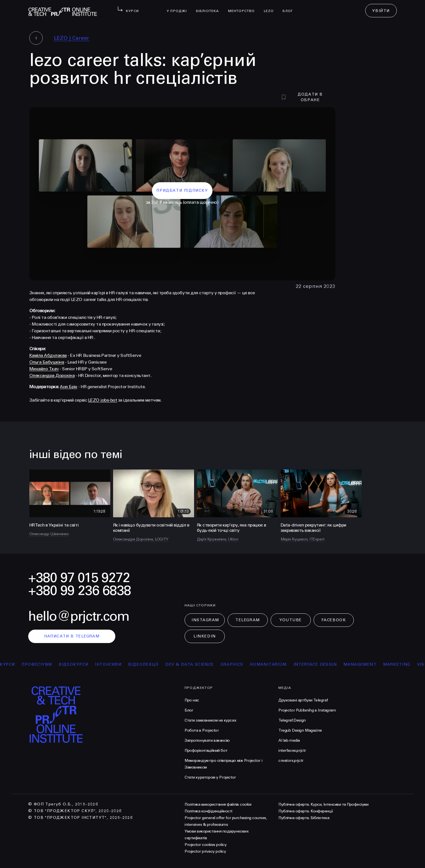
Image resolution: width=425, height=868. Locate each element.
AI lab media (289, 740)
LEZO (271, 7)
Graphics (235, 664)
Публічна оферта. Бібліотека (304, 818)
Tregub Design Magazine (300, 730)
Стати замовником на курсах (210, 720)
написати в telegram (72, 636)
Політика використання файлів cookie (218, 804)
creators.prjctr (291, 761)
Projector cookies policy (206, 845)
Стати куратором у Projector (210, 777)
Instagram (205, 620)
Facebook (334, 620)
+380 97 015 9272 (79, 578)
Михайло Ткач (44, 369)
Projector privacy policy (205, 851)
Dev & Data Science (193, 664)
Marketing (400, 664)
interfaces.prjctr (292, 750)
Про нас (192, 700)
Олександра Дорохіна (52, 375)
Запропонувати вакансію (207, 740)
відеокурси (77, 664)
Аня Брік (68, 387)
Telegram (248, 620)
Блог (290, 7)
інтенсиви (112, 664)
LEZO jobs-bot (103, 400)
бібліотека (210, 7)
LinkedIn (205, 636)
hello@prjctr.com (79, 616)
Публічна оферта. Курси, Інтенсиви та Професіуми (323, 804)
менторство (244, 7)
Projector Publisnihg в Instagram (307, 710)
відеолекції (147, 664)
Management (363, 664)
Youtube (291, 620)
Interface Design (318, 664)
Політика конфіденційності (208, 811)
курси (11, 664)
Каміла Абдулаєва (48, 355)
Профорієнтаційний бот (206, 750)
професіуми (40, 664)
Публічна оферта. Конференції (306, 811)
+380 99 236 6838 (80, 591)
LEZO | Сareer (72, 38)
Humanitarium (271, 664)
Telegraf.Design (292, 720)
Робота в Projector (202, 730)
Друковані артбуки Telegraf (303, 700)
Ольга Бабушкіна (47, 362)
